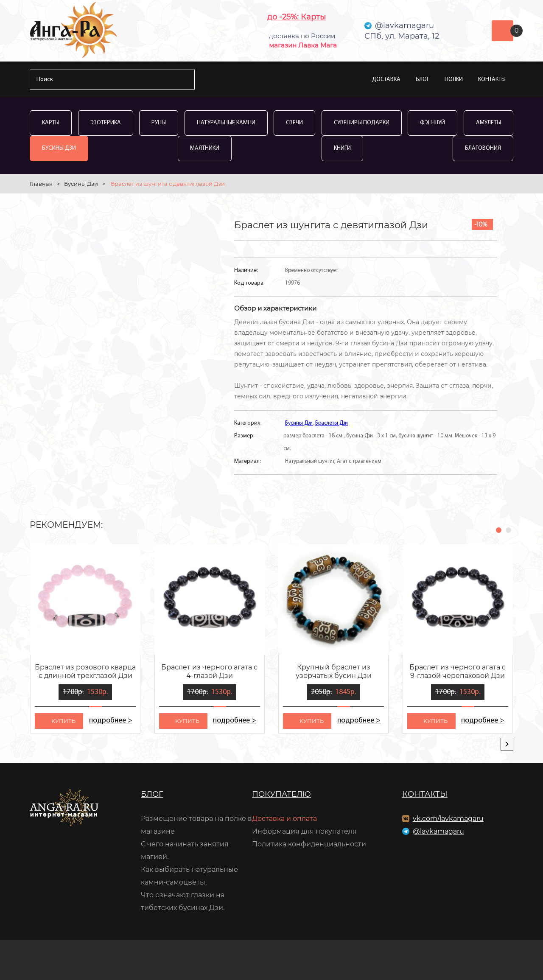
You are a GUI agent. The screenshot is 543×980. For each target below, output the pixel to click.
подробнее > (111, 721)
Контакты (492, 80)
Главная (41, 184)
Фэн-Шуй (432, 123)
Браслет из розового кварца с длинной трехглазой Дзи (85, 671)
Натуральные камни (226, 123)
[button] (499, 530)
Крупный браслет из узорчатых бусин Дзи (334, 671)
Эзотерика (106, 123)
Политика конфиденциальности (309, 844)
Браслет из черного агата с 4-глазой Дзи (209, 671)
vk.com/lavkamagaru (448, 819)
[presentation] (507, 744)
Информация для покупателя (304, 831)
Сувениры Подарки (362, 123)
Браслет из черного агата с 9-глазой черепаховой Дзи (458, 671)
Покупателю (281, 794)
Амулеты (488, 123)
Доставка (386, 80)
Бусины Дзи (59, 148)
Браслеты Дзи (332, 423)
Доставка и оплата (284, 819)
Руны (159, 123)
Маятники (205, 148)
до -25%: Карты (297, 17)
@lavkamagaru (438, 831)
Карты (51, 123)
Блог (423, 80)
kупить (63, 721)
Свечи (294, 123)
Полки (454, 80)
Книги (342, 148)
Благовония (483, 148)
